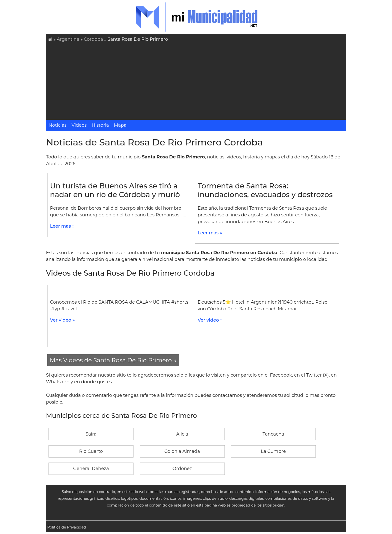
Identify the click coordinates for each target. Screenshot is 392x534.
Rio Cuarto (91, 451)
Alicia (182, 434)
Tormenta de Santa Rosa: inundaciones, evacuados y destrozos (265, 190)
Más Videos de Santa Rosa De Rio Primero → (113, 360)
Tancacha (273, 434)
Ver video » (62, 320)
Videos (79, 125)
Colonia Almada (182, 451)
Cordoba (93, 39)
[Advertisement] (197, 80)
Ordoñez (182, 469)
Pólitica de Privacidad (67, 527)
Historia (100, 125)
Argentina (68, 39)
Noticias (57, 125)
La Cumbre (273, 451)
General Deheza (91, 469)
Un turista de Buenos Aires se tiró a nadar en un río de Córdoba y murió (115, 190)
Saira (91, 434)
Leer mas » (62, 226)
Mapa (120, 125)
